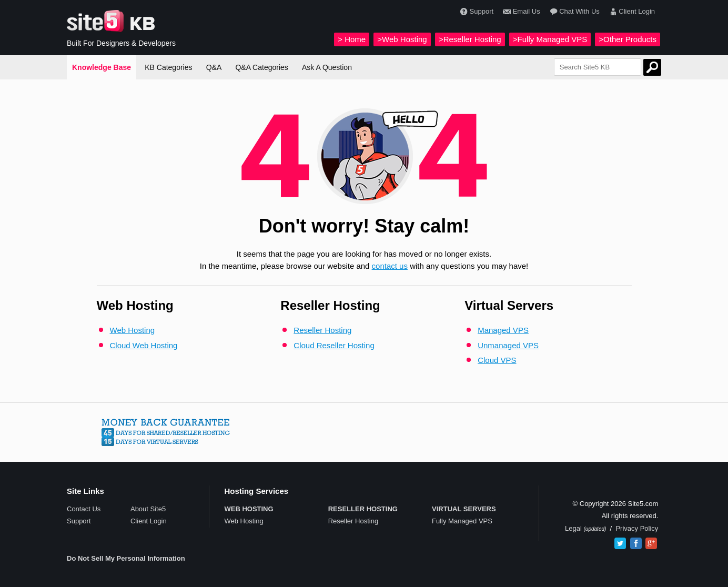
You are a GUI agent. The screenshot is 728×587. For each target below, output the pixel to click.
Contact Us (84, 509)
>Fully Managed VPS (550, 39)
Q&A (214, 67)
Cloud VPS (497, 360)
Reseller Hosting (322, 330)
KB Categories (168, 67)
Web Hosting (133, 330)
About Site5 (148, 509)
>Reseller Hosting (470, 39)
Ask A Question (327, 67)
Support (476, 12)
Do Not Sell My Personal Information (126, 558)
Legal (574, 528)
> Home (352, 39)
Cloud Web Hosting (144, 345)
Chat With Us (574, 12)
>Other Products (628, 39)
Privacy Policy (637, 528)
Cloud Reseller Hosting (334, 345)
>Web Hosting (402, 39)
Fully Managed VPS (462, 521)
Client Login (631, 12)
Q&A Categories (261, 67)
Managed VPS (503, 330)
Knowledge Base (102, 67)
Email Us (520, 12)
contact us (390, 266)
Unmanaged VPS (508, 345)
